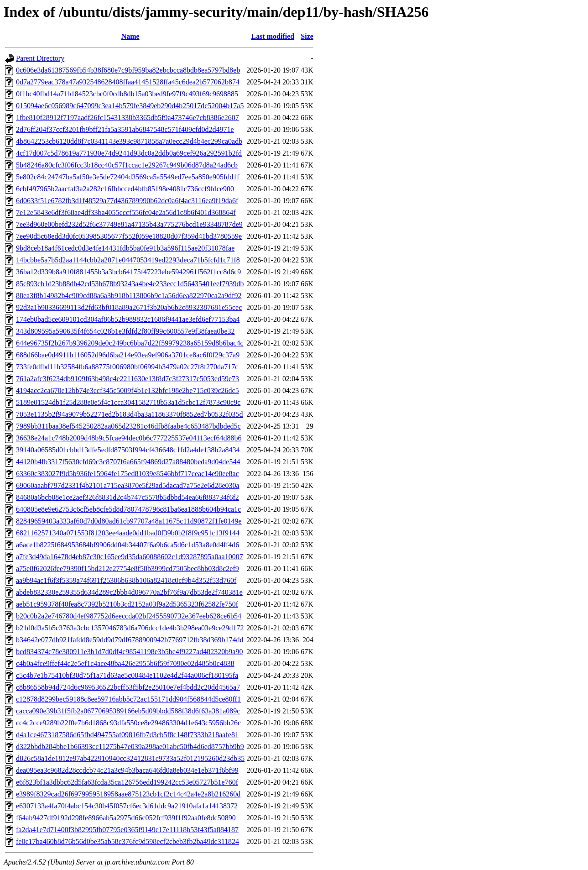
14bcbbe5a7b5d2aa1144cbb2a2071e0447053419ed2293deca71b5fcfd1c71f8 (128, 260)
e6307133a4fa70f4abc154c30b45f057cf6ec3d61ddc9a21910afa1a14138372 (127, 806)
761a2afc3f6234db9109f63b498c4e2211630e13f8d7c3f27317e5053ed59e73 (127, 379)
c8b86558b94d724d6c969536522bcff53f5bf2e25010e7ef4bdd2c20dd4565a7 (128, 687)
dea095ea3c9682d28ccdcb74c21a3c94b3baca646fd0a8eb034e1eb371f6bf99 (127, 770)
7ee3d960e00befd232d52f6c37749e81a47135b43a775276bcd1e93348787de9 (129, 224)
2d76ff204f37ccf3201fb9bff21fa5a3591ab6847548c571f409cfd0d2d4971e (125, 129)
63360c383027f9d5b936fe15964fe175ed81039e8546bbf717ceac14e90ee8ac (127, 474)
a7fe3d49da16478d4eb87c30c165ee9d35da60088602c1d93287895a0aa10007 (130, 557)
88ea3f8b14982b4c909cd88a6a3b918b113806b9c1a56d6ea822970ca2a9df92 (129, 296)
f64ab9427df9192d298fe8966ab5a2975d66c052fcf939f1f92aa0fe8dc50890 (126, 818)
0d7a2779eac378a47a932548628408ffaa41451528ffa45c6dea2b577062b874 (128, 82)
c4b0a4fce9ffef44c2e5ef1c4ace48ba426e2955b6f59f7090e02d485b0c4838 (125, 663)
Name (130, 36)
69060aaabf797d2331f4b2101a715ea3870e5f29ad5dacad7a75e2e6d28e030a (128, 485)
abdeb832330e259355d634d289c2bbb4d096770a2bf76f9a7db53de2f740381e (129, 592)
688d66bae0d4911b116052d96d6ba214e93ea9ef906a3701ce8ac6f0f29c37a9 (128, 355)
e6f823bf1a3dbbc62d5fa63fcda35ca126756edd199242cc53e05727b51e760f (127, 782)
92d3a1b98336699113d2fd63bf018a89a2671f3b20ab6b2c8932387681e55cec (129, 307)
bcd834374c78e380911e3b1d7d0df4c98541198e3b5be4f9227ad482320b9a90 (129, 652)
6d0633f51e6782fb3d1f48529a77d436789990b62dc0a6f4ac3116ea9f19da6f (127, 201)
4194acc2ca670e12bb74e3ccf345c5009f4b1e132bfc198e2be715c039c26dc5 (127, 390)
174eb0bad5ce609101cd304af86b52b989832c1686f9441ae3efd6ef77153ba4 (128, 319)
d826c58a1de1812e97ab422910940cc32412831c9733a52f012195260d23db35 (130, 758)
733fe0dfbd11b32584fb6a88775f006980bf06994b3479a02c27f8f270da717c (127, 367)
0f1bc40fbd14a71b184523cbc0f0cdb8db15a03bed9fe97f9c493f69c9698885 (127, 94)
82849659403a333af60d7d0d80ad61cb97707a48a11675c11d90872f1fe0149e (129, 521)
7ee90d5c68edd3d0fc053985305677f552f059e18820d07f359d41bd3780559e (129, 236)
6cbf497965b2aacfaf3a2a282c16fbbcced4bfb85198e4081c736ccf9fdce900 (125, 189)
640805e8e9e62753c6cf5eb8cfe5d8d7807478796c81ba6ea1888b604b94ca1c (128, 509)
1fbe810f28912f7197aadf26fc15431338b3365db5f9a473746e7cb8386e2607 (127, 118)
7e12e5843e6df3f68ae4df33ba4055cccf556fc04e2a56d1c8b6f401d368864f (126, 212)
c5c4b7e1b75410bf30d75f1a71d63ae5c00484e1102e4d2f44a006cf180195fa (127, 675)
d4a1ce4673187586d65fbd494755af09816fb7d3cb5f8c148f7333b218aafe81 (127, 735)
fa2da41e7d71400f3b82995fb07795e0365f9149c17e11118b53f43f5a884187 (127, 830)
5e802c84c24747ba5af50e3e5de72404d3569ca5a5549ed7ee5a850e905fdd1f (128, 177)
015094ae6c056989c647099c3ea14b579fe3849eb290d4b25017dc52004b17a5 (130, 106)
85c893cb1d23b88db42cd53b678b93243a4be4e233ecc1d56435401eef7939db (130, 284)
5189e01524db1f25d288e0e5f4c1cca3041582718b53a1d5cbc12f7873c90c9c (128, 402)
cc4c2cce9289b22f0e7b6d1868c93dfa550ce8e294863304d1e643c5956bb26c (128, 723)
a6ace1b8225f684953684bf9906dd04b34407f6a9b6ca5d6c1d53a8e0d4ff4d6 (127, 545)
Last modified (273, 36)
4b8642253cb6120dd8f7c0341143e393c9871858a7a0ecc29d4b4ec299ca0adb (129, 141)
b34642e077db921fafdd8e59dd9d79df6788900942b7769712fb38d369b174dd (130, 640)
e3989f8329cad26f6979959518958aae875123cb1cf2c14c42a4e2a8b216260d (128, 794)
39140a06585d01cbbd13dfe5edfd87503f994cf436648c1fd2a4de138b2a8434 (128, 450)
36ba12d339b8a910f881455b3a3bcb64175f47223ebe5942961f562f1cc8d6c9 (128, 272)
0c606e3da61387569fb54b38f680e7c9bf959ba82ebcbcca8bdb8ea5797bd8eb (128, 70)
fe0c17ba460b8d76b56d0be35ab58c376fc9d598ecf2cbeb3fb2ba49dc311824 (127, 841)
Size (307, 36)
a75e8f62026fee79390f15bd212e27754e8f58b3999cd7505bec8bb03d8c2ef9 (127, 569)
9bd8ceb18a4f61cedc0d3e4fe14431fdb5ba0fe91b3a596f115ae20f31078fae (125, 248)
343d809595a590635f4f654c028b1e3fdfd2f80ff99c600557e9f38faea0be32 (125, 331)
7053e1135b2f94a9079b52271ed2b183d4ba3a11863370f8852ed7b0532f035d (129, 414)
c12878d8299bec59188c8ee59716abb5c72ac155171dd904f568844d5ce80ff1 (128, 699)
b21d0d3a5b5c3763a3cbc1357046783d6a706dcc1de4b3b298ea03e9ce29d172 (130, 628)
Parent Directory (40, 58)
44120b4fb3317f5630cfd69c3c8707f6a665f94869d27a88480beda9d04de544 (128, 462)
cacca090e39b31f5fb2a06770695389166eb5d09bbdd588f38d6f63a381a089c (128, 711)
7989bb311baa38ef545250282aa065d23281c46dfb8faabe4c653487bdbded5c (128, 426)
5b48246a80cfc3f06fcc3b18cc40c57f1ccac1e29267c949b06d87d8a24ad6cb (127, 165)
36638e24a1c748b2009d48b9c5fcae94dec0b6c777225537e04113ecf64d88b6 (129, 438)
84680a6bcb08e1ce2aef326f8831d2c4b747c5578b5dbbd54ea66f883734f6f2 (127, 497)
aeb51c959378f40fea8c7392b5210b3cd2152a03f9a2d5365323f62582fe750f (127, 604)
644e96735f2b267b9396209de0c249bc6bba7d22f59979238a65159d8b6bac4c (130, 343)
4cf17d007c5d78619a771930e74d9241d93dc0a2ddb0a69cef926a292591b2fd (129, 153)
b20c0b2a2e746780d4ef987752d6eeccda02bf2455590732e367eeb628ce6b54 (129, 616)
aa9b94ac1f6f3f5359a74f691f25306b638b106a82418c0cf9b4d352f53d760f (126, 580)
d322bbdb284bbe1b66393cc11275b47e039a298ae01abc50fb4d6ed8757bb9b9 (130, 747)
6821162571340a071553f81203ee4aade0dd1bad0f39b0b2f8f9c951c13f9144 (128, 533)
